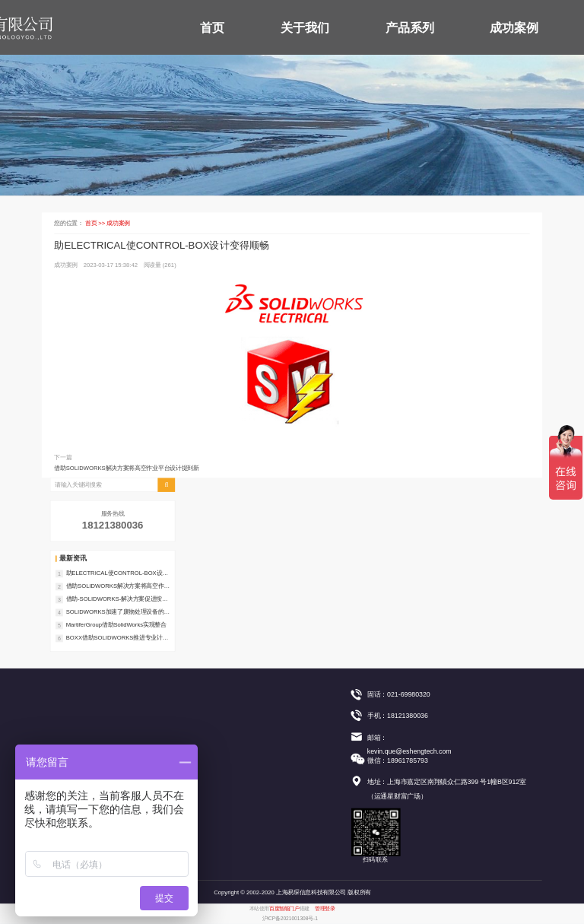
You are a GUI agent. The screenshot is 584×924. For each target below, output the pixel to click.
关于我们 (305, 28)
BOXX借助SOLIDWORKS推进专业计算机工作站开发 (117, 638)
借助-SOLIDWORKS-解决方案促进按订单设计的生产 (117, 599)
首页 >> (96, 223)
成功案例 (514, 28)
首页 (212, 28)
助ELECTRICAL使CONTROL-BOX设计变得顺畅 (117, 573)
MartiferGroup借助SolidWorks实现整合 (116, 625)
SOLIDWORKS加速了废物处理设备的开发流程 (118, 612)
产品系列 (410, 28)
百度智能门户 (284, 909)
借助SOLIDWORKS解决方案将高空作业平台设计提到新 (126, 468)
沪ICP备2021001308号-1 (290, 919)
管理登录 (325, 909)
